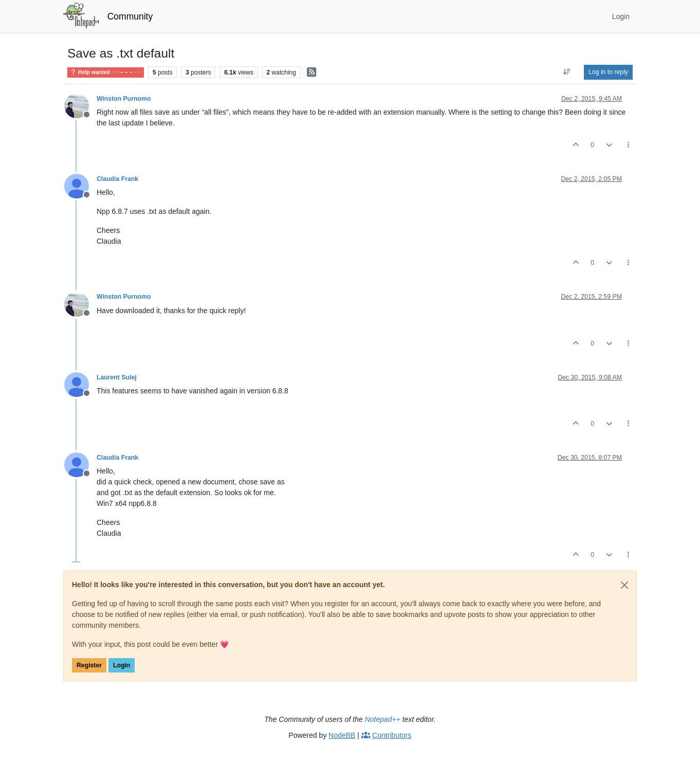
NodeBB (342, 735)
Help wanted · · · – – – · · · (106, 72)
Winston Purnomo (124, 99)
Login (122, 665)
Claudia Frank (117, 179)
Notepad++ (383, 719)
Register (89, 665)
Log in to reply (608, 72)
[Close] (624, 585)
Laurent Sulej (117, 377)
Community (130, 16)
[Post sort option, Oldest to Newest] (567, 72)
